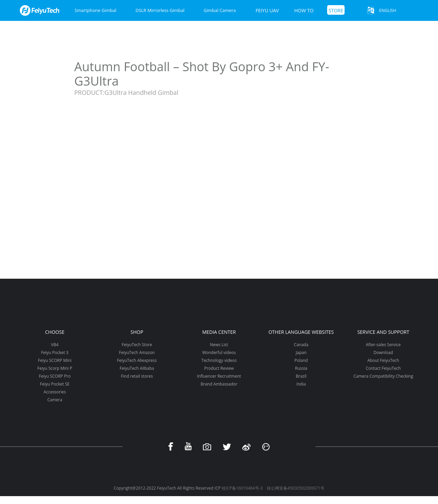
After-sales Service (383, 345)
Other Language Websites (301, 332)
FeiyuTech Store (137, 345)
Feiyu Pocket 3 (55, 352)
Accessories (55, 392)
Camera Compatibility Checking (383, 376)
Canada (301, 345)
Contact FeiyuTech (383, 368)
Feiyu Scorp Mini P (55, 368)
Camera (55, 400)
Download (383, 352)
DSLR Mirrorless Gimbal (160, 10)
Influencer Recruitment (219, 376)
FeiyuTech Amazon (137, 352)
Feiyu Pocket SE (55, 384)
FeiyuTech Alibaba (137, 368)
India (301, 384)
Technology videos (219, 360)
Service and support (383, 332)
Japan (301, 352)
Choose (55, 332)
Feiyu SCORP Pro (55, 376)
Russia (301, 368)
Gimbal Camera (220, 10)
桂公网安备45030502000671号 (296, 488)
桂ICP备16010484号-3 (242, 488)
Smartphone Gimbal (95, 10)
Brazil (301, 376)
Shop (137, 332)
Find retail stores (137, 376)
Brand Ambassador (219, 384)
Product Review (219, 368)
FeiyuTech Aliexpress (137, 360)
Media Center (219, 332)
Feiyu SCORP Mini (55, 360)
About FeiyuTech (383, 360)
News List (219, 345)
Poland (301, 360)
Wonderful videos (219, 352)
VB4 (55, 345)
